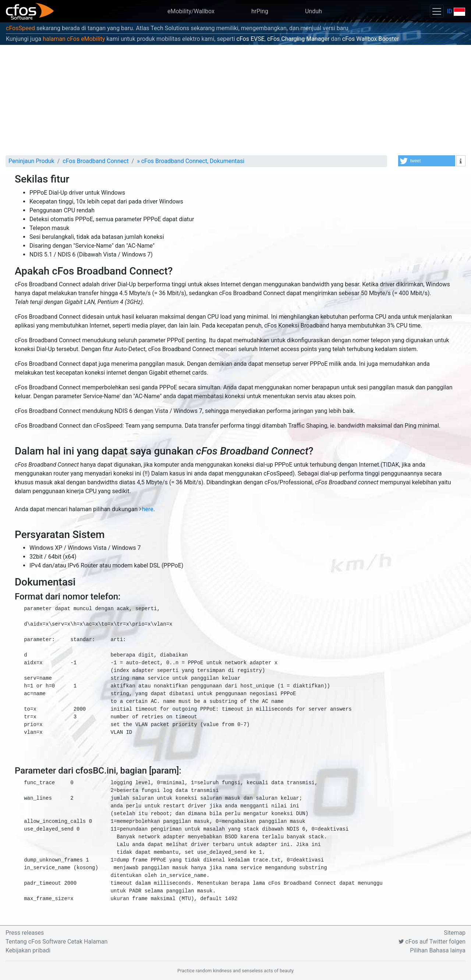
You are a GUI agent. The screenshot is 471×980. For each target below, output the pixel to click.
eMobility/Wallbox (191, 11)
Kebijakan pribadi (28, 950)
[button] (427, 161)
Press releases (25, 933)
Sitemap (455, 933)
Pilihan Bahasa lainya (438, 950)
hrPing (260, 11)
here (148, 509)
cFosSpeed (20, 28)
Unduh (314, 11)
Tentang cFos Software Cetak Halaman (56, 942)
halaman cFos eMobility (74, 39)
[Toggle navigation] (437, 11)
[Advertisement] (235, 100)
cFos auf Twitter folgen (432, 942)
